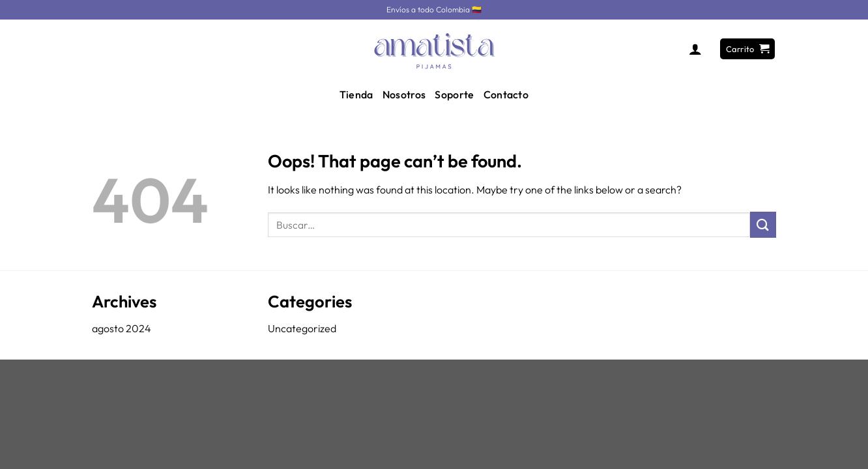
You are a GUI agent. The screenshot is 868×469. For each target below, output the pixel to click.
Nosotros (404, 94)
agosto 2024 (122, 328)
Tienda (356, 94)
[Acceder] (695, 49)
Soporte (454, 94)
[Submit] (763, 224)
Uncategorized (302, 328)
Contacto (506, 94)
